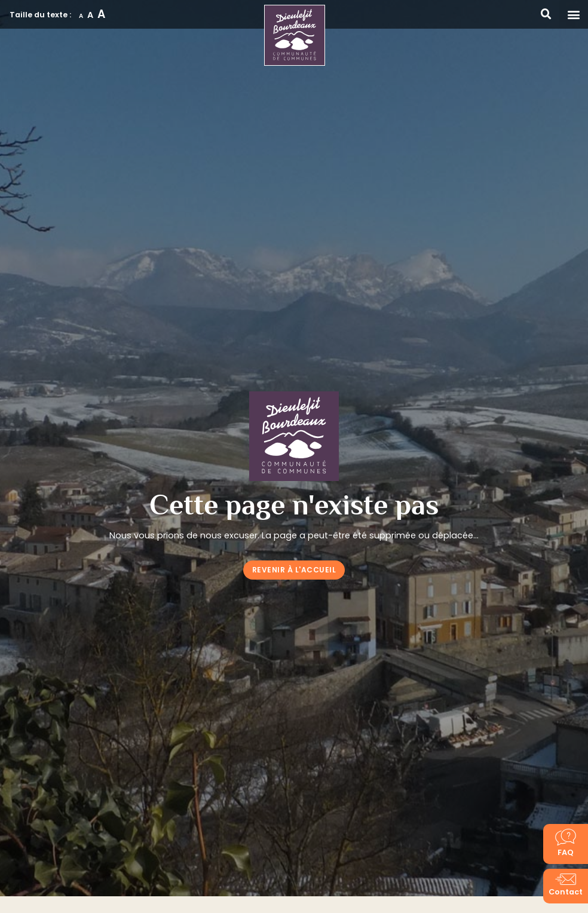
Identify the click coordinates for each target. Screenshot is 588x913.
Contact (566, 892)
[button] (574, 14)
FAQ (566, 852)
